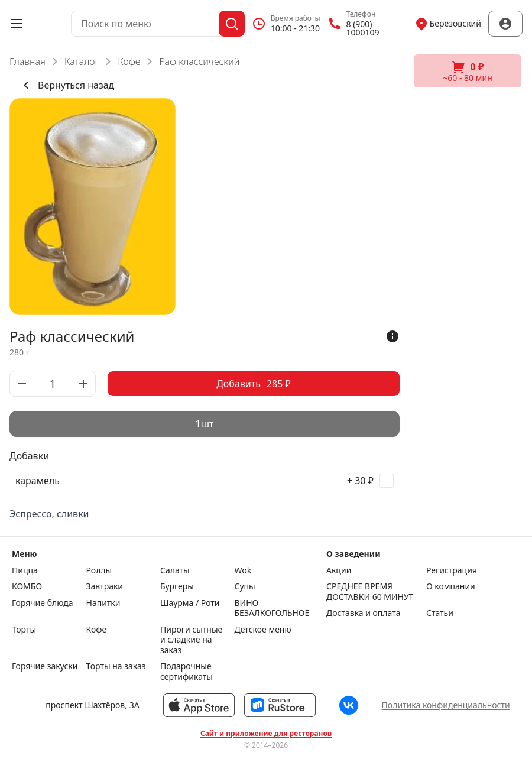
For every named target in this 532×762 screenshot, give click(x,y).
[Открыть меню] (17, 24)
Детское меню (263, 630)
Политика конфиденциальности (446, 705)
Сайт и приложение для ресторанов (266, 734)
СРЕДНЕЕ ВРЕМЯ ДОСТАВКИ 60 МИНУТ (370, 591)
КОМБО (27, 586)
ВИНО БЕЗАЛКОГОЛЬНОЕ (269, 608)
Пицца (25, 570)
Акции (339, 570)
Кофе (129, 61)
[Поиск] (232, 24)
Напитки (103, 603)
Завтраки (105, 586)
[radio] (205, 424)
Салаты (175, 570)
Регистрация (452, 570)
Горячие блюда (43, 603)
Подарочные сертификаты (186, 671)
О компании (451, 586)
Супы (245, 586)
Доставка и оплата (363, 613)
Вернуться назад (66, 85)
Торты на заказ (116, 666)
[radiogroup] (205, 424)
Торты (24, 630)
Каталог (82, 61)
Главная (27, 61)
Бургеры (177, 586)
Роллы (99, 570)
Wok (243, 570)
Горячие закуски (45, 666)
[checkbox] (205, 481)
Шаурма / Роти (190, 603)
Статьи (440, 613)
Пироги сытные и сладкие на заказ (191, 640)
